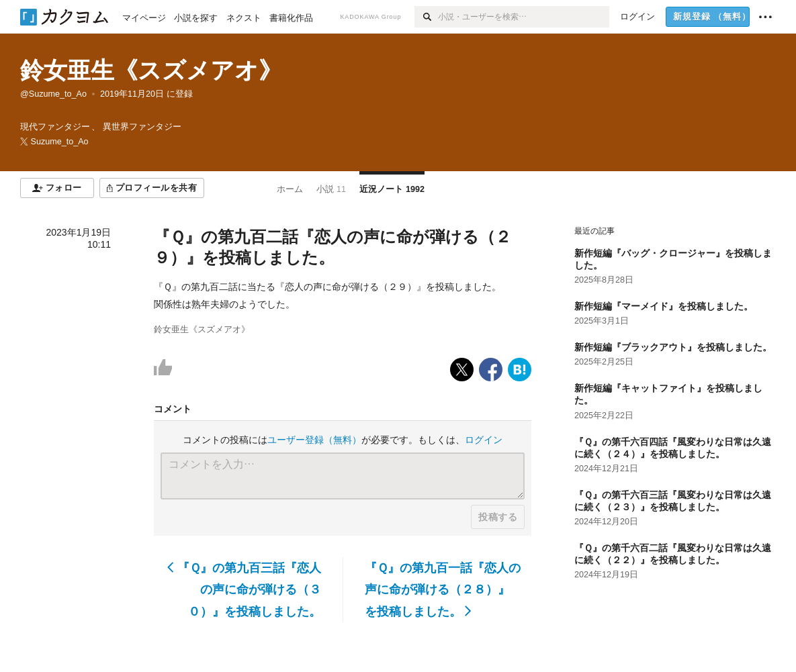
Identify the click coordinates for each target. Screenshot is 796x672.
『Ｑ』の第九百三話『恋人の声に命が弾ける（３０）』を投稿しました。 (244, 590)
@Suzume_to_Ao (53, 94)
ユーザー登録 (314, 440)
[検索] (426, 17)
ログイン (484, 440)
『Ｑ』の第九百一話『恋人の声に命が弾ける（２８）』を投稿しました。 (443, 590)
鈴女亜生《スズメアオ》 (151, 70)
